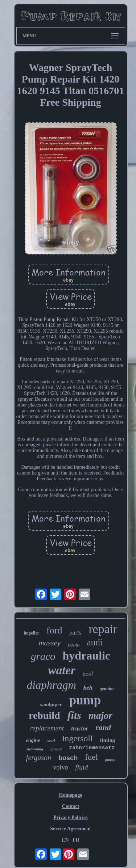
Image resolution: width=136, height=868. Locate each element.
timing (108, 740)
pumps (110, 760)
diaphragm (51, 685)
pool (88, 674)
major (100, 716)
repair (103, 629)
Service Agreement (70, 829)
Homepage (71, 795)
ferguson (39, 758)
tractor (80, 728)
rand (103, 727)
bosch (68, 758)
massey (50, 643)
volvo (61, 767)
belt (88, 688)
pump (85, 700)
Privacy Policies (70, 818)
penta (74, 645)
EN (65, 840)
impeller (31, 633)
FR (76, 840)
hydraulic (87, 656)
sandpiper (51, 705)
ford (54, 630)
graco (43, 656)
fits (74, 715)
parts (75, 633)
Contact (71, 806)
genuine (107, 689)
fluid (82, 767)
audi (95, 642)
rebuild (44, 715)
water (62, 670)
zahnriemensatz (92, 748)
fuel (91, 757)
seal (51, 740)
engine (33, 740)
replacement (47, 728)
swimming (35, 749)
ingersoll (78, 738)
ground (56, 749)
